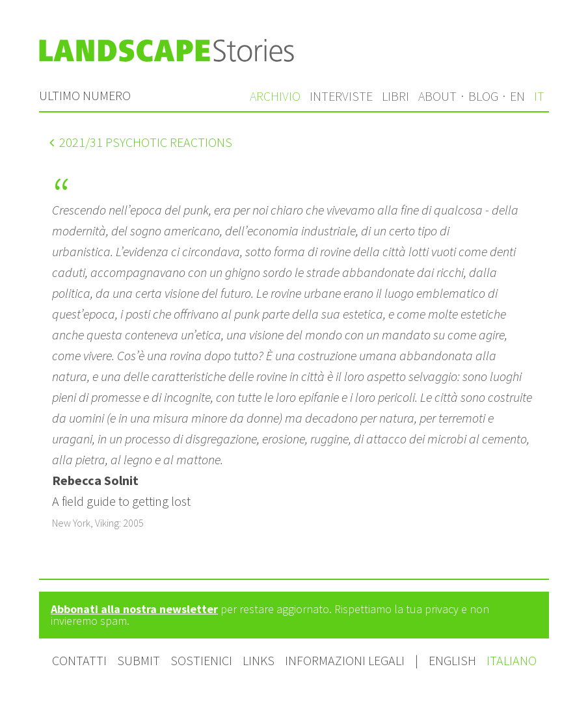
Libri (395, 96)
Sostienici (201, 660)
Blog (483, 96)
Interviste (341, 96)
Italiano (512, 660)
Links (259, 660)
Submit (139, 660)
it (539, 96)
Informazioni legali (345, 660)
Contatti (79, 660)
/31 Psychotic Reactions (141, 142)
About (437, 96)
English (454, 660)
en (517, 96)
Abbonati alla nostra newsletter (134, 609)
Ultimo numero (85, 95)
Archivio (275, 96)
